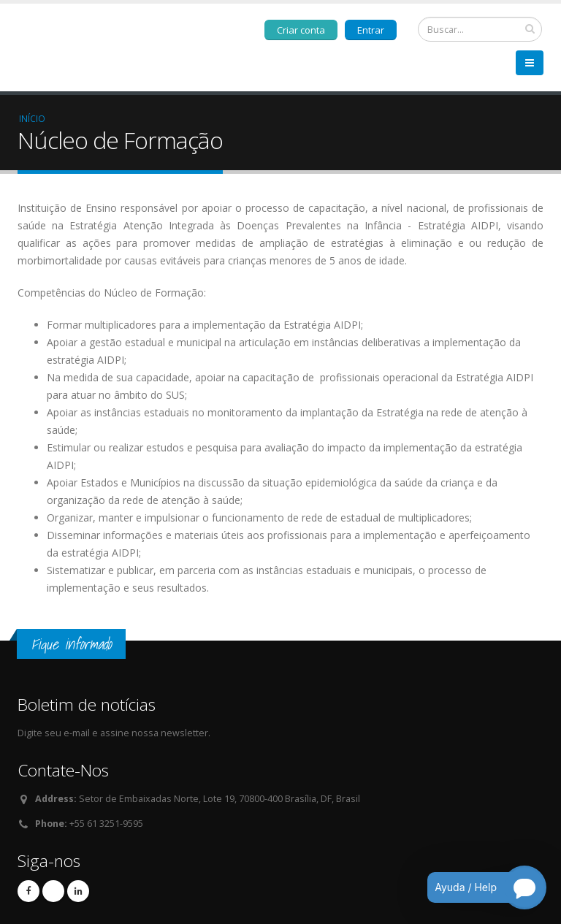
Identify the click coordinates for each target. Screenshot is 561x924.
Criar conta (301, 30)
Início (32, 118)
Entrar (371, 30)
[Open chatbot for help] (476, 887)
